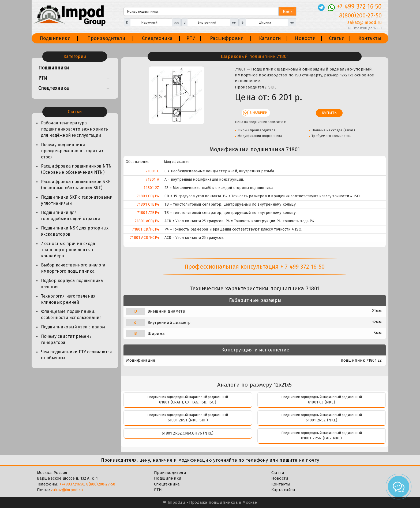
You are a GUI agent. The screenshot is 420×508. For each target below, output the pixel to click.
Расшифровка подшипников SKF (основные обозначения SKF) (76, 185)
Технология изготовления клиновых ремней (68, 299)
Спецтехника (157, 38)
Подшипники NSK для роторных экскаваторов (75, 231)
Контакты (370, 38)
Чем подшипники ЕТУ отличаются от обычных (77, 355)
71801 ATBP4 (148, 213)
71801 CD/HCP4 (146, 229)
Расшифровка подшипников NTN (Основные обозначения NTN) (76, 169)
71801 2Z (151, 188)
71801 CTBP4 (148, 204)
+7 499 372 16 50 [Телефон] (359, 6)
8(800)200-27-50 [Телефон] (360, 15)
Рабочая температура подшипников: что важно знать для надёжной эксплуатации (75, 129)
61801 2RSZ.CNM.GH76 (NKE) (188, 433)
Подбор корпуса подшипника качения (72, 284)
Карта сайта (283, 490)
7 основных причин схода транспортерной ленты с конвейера (68, 250)
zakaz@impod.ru (67, 490)
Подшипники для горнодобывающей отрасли (71, 216)
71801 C (152, 171)
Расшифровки (227, 38)
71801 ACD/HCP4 (145, 238)
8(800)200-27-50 (101, 484)
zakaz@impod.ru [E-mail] (365, 22)
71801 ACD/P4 (147, 221)
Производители (106, 38)
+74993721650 (72, 484)
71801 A (152, 179)
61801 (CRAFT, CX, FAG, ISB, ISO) (187, 402)
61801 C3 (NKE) (322, 402)
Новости (305, 38)
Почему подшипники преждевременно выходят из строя (72, 151)
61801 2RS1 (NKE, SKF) (188, 420)
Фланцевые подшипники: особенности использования (72, 314)
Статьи (337, 38)
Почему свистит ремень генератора (66, 339)
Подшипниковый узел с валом (73, 327)
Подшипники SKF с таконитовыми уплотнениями (77, 200)
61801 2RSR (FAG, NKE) (321, 438)
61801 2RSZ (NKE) (321, 420)
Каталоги (270, 38)
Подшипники (55, 38)
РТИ (191, 38)
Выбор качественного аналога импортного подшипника (73, 268)
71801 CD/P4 (148, 196)
